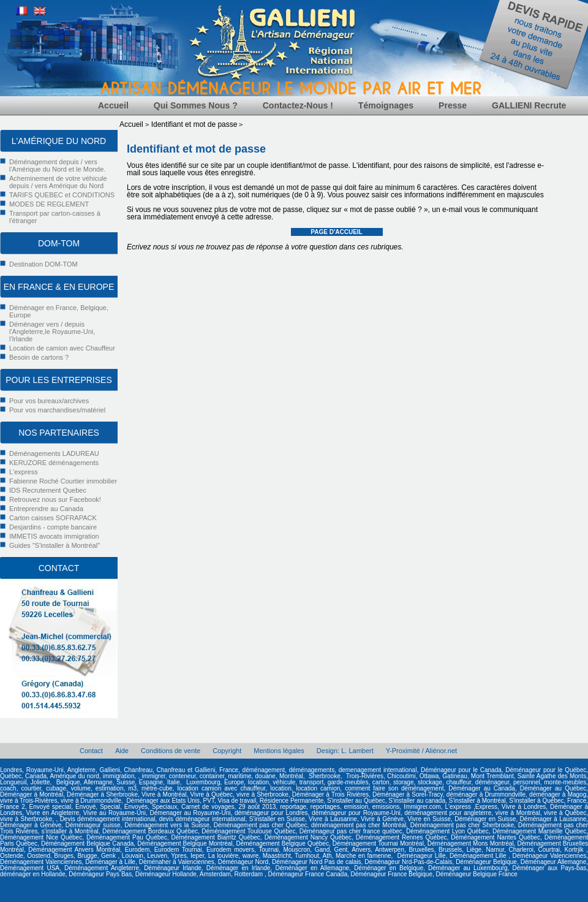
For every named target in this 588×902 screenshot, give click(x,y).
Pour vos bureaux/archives (49, 401)
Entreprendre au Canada (46, 509)
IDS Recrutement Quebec (48, 490)
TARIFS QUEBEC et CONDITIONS (62, 195)
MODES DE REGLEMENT (49, 204)
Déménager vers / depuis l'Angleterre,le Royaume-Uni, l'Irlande (52, 332)
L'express (24, 472)
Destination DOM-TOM (43, 264)
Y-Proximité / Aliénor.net (421, 751)
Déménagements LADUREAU (54, 453)
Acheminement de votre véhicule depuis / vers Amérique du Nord (58, 182)
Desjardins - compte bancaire (53, 527)
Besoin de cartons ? (39, 357)
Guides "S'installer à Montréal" (55, 545)
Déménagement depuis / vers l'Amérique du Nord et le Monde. (57, 165)
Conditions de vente (171, 751)
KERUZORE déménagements (54, 463)
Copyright (227, 751)
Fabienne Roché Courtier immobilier (63, 481)
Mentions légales (279, 751)
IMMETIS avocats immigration (54, 536)
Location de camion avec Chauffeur (62, 348)
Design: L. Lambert (345, 751)
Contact (91, 751)
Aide (122, 751)
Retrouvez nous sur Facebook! (55, 499)
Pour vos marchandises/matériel (57, 410)
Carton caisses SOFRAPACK (53, 518)
